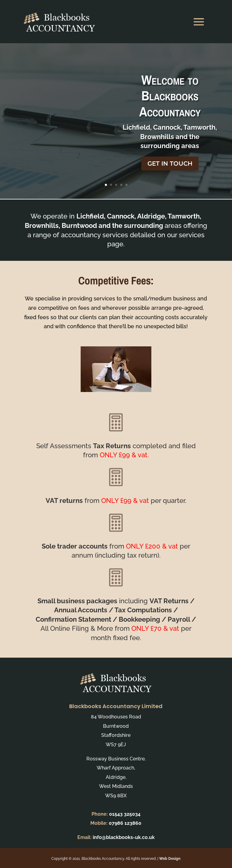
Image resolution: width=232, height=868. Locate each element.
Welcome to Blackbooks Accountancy (170, 103)
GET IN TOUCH (170, 170)
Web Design (170, 859)
